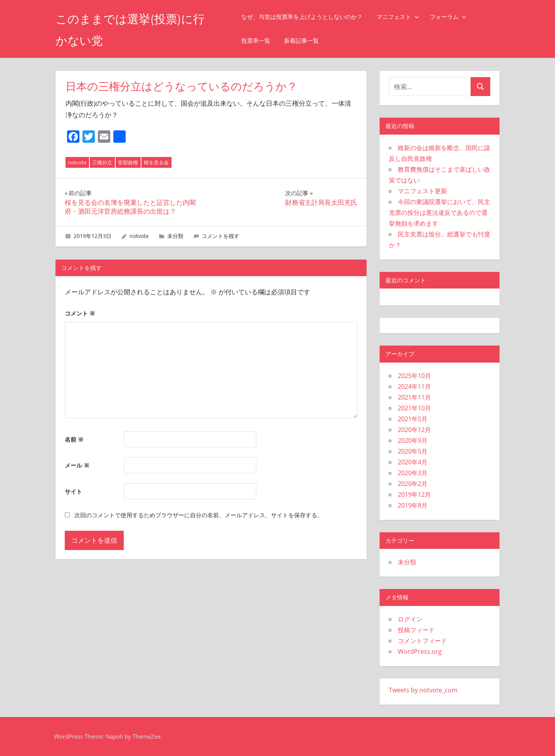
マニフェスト (404, 17)
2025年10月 (414, 376)
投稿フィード (416, 630)
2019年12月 (414, 494)
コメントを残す (220, 236)
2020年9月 (413, 440)
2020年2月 (413, 484)
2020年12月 (414, 430)
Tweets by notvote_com (423, 690)
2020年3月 (413, 473)
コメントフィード (422, 641)
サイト (73, 491)
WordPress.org (420, 651)
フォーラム (455, 17)
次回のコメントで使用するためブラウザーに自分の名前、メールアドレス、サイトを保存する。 (199, 515)
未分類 (175, 236)
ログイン (410, 619)
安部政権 (128, 162)
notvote (77, 162)
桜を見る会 (156, 162)
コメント (80, 313)
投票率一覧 (262, 41)
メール (77, 465)
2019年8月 (413, 505)
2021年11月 (414, 397)
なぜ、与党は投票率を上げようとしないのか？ (309, 17)
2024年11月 (414, 386)
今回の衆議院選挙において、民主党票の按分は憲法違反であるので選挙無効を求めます (440, 213)
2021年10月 (414, 408)
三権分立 (102, 162)
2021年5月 (413, 419)
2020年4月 (413, 462)
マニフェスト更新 (422, 191)
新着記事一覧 (308, 41)
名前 (74, 439)
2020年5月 (413, 451)
